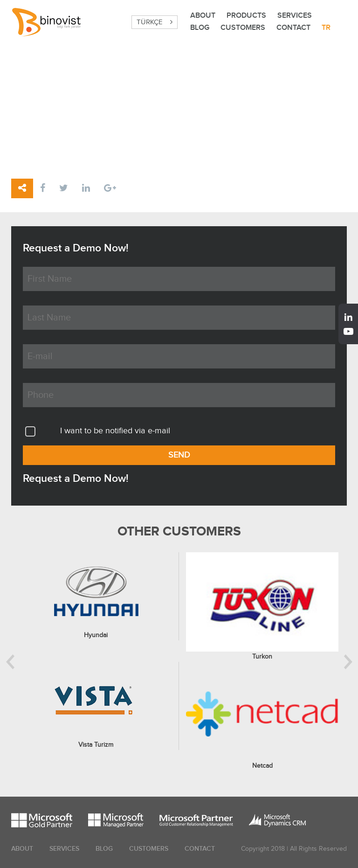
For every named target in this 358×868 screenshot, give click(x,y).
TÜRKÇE (155, 22)
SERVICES (295, 16)
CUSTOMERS (243, 28)
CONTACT (293, 28)
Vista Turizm (96, 745)
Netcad (262, 766)
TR (326, 28)
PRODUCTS (246, 16)
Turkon (262, 657)
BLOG (200, 28)
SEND (179, 455)
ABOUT (203, 16)
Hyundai (96, 635)
